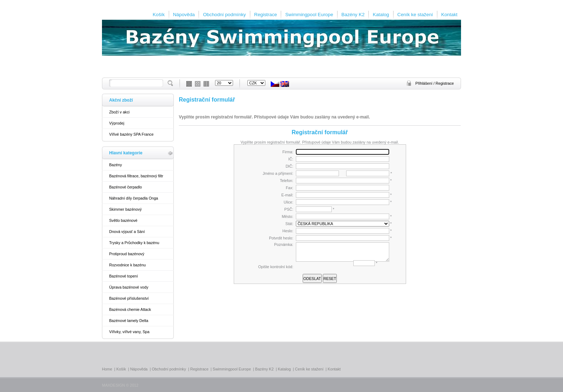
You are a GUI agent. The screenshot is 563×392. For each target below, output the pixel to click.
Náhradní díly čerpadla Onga (134, 198)
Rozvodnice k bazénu (127, 265)
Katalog (381, 15)
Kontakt (449, 15)
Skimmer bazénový (125, 209)
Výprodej (117, 123)
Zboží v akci (119, 112)
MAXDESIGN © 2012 (120, 385)
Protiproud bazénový (127, 254)
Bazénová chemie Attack (130, 309)
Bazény (116, 165)
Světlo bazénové (123, 220)
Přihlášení (424, 83)
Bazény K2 (353, 15)
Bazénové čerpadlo (125, 187)
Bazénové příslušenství (129, 298)
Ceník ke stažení (415, 15)
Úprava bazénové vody (129, 287)
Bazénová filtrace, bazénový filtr (136, 176)
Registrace (266, 15)
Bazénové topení (124, 276)
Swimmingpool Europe (309, 15)
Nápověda (184, 15)
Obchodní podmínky (224, 15)
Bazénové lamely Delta (129, 321)
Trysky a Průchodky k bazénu (134, 243)
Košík (159, 15)
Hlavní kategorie (126, 153)
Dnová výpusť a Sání (127, 232)
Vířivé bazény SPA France (131, 134)
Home (107, 369)
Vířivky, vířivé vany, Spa (129, 332)
